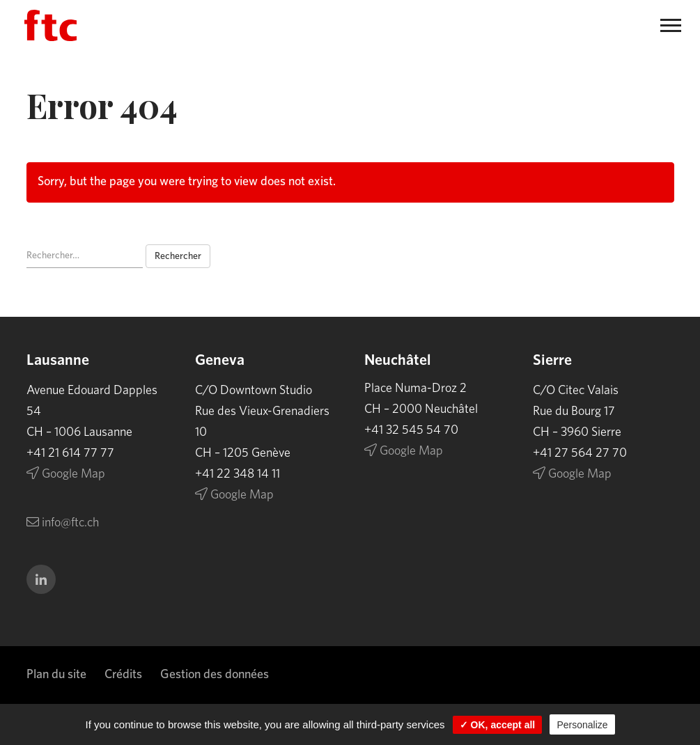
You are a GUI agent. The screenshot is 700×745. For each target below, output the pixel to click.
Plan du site (56, 675)
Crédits (123, 675)
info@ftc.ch (63, 523)
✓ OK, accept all (497, 725)
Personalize (582, 725)
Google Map (66, 474)
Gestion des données (215, 675)
